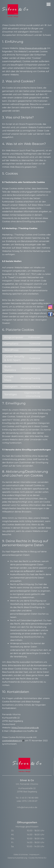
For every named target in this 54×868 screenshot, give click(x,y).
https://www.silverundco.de (33, 48)
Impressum (34, 854)
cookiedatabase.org (12, 741)
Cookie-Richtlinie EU (37, 858)
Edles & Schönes (21, 854)
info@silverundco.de (27, 807)
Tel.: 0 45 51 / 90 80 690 (27, 798)
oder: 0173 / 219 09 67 (27, 801)
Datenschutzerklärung (17, 858)
